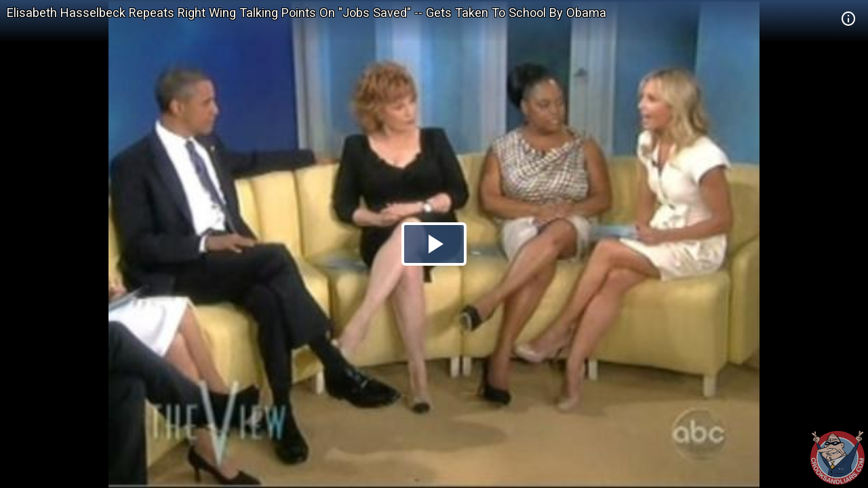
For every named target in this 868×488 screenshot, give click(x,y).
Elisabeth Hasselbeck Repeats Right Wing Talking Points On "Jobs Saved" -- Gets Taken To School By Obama (307, 13)
